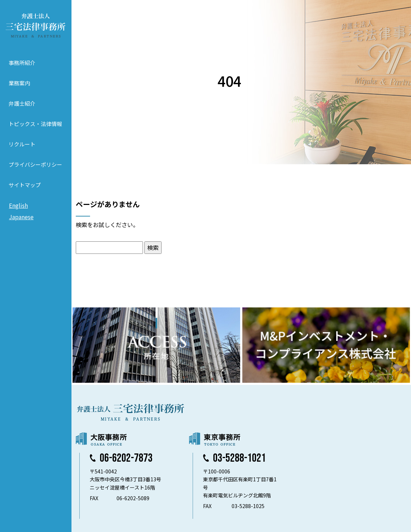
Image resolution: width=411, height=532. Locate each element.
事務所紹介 (22, 63)
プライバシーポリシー (35, 164)
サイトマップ (25, 185)
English (18, 205)
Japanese (21, 217)
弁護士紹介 (22, 103)
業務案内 (19, 83)
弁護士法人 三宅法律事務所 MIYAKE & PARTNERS (36, 25)
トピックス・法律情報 (35, 124)
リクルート (22, 144)
